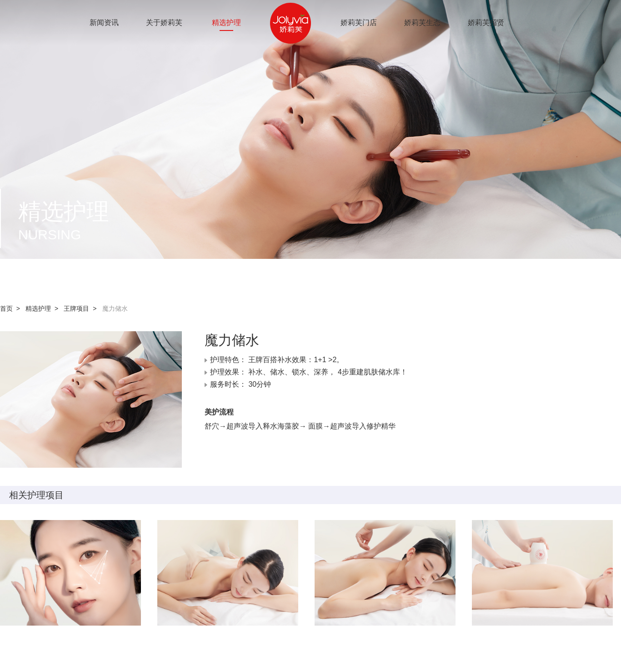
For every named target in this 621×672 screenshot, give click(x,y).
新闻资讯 (104, 23)
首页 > (12, 308)
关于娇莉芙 (164, 23)
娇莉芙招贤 (486, 23)
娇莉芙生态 (422, 23)
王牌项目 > (82, 308)
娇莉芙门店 (359, 23)
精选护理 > (44, 308)
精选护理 (226, 23)
